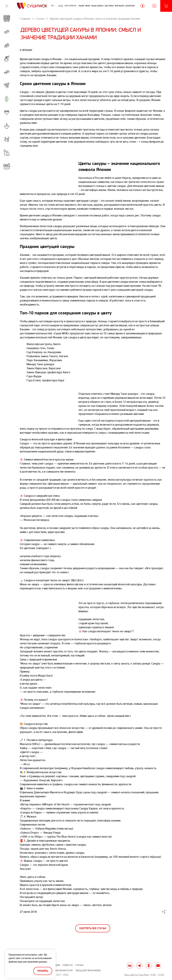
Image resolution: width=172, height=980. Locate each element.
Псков (61, 6)
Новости (68, 965)
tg (139, 966)
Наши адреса (97, 6)
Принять (43, 971)
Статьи (79, 965)
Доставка (109, 6)
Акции (81, 6)
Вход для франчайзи (88, 971)
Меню (88, 6)
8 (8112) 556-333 (70, 6)
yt (158, 966)
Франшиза (120, 6)
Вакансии (130, 6)
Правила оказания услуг (58, 971)
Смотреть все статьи (93, 928)
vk (130, 966)
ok (149, 966)
